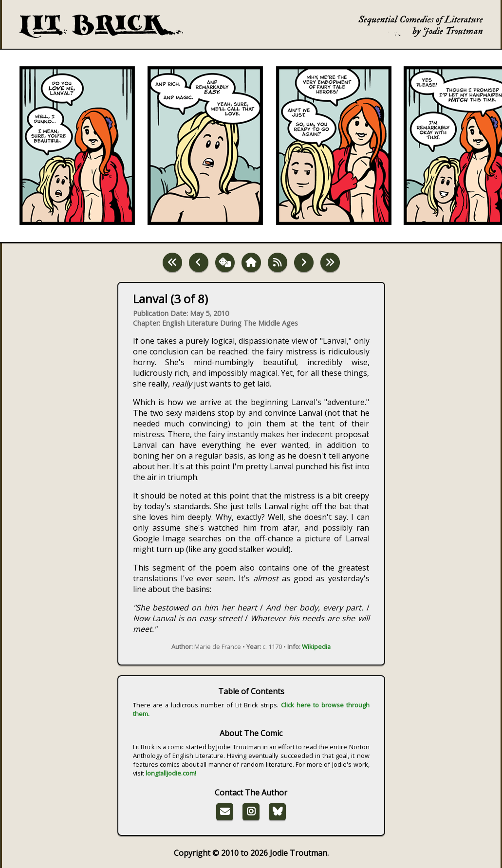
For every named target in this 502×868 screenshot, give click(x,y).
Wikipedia (316, 646)
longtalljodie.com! (171, 773)
